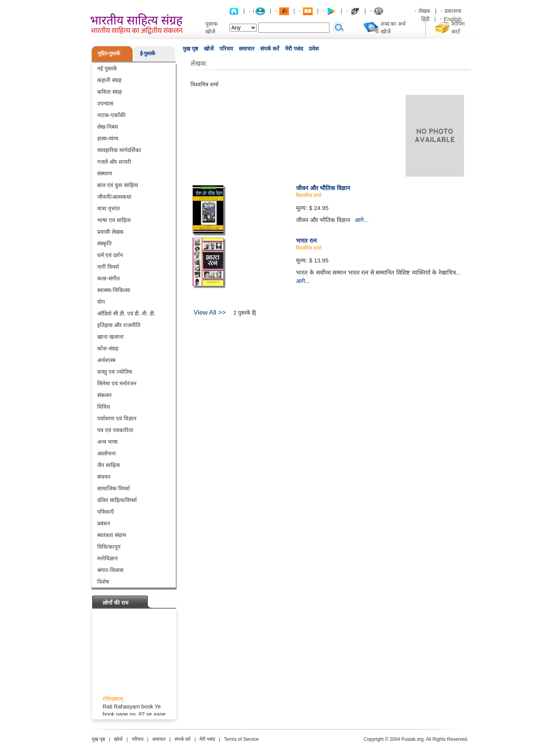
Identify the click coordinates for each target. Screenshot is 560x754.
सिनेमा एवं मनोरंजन (117, 383)
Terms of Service (241, 739)
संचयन (104, 477)
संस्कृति (104, 243)
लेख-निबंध (108, 127)
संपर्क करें (270, 49)
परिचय (226, 49)
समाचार (247, 49)
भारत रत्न (306, 241)
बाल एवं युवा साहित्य (118, 185)
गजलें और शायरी (114, 162)
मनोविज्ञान (108, 558)
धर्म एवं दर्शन (110, 255)
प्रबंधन (104, 523)
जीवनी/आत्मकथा (114, 197)
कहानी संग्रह (109, 80)
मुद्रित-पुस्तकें (109, 53)
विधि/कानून (109, 547)
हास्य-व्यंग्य (108, 138)
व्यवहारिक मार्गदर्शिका (119, 150)
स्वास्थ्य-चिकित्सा (114, 290)
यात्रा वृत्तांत (108, 208)
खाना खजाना (110, 337)
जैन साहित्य (108, 465)
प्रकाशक (453, 11)
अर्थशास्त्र (106, 360)
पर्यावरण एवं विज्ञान (117, 418)
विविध (104, 407)
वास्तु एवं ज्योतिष (115, 372)
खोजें (209, 49)
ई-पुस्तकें (148, 53)
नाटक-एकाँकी (111, 115)
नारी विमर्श (108, 267)
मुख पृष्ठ (190, 49)
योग (101, 302)
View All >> (210, 312)
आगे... (362, 220)
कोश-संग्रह (108, 348)
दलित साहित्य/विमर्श (117, 500)
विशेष (103, 582)
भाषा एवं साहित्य (114, 220)
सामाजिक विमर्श (114, 488)
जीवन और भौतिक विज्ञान (323, 188)
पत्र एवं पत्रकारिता (115, 430)
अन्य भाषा (108, 442)
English (453, 19)
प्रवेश (314, 49)
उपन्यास (105, 103)
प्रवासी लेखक (110, 232)
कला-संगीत (108, 278)
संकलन (104, 395)
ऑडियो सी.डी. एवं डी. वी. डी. (126, 313)
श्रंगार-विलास (110, 570)
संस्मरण (105, 173)
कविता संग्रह (109, 92)
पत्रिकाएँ (106, 512)
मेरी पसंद (294, 49)
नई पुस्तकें (107, 68)
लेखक (424, 11)
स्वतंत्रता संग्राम (112, 535)
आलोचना (107, 453)
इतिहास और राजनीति (119, 325)
